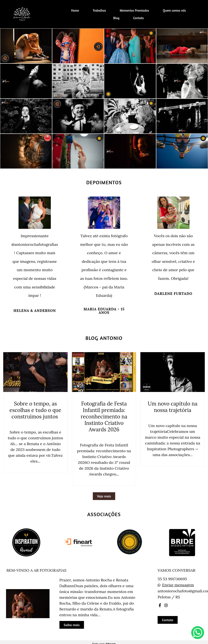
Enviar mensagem (178, 585)
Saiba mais (72, 625)
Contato (138, 18)
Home (75, 10)
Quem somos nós (174, 10)
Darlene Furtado (173, 294)
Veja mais (104, 496)
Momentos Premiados (134, 10)
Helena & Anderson (35, 311)
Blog (116, 18)
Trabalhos (99, 10)
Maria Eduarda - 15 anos (104, 311)
